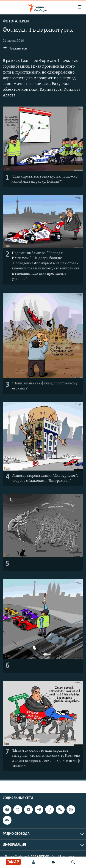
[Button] (15, 49)
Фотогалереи (16, 21)
